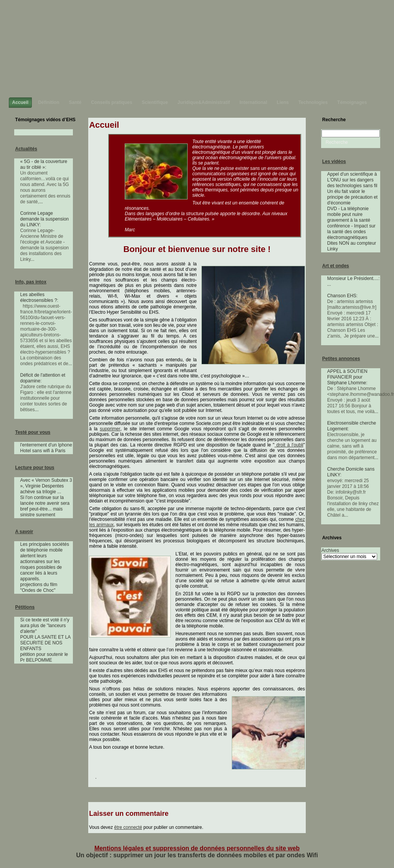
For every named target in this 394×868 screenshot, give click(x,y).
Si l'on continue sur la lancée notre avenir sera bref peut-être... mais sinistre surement (45, 506)
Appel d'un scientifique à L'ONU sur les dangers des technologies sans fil (352, 180)
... (41, 202)
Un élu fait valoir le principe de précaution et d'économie (352, 197)
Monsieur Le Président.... (353, 278)
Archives (330, 550)
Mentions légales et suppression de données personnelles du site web (197, 848)
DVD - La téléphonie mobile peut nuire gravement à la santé (349, 214)
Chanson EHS (342, 296)
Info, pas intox (31, 282)
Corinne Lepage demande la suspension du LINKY (45, 219)
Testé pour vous (33, 432)
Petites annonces (341, 359)
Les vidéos (334, 161)
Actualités (26, 149)
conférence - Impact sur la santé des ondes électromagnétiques (351, 232)
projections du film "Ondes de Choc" (39, 587)
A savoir (24, 532)
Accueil (104, 125)
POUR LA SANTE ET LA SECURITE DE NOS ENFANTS (45, 643)
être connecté (128, 827)
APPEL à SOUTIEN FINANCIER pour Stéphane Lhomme (347, 377)
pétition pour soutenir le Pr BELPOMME (44, 657)
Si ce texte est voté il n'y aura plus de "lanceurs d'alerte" (45, 626)
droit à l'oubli (289, 445)
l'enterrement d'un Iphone (46, 445)
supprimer (110, 429)
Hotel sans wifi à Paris (43, 451)
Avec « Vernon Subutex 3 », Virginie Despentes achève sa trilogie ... (46, 486)
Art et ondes (336, 266)
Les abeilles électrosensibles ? (39, 297)
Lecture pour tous (35, 468)
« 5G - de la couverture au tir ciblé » (44, 164)
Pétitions (25, 607)
